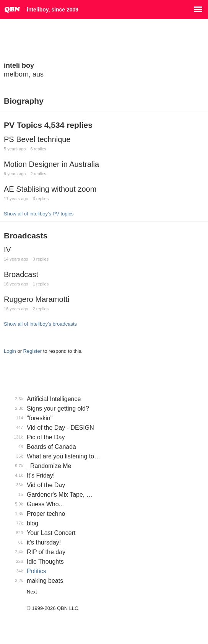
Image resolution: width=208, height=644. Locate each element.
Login (10, 351)
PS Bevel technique (37, 139)
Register (32, 351)
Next (32, 592)
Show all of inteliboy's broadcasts (40, 324)
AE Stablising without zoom (50, 189)
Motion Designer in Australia (51, 164)
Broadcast (21, 274)
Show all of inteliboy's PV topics (39, 214)
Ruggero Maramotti (37, 299)
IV (7, 249)
